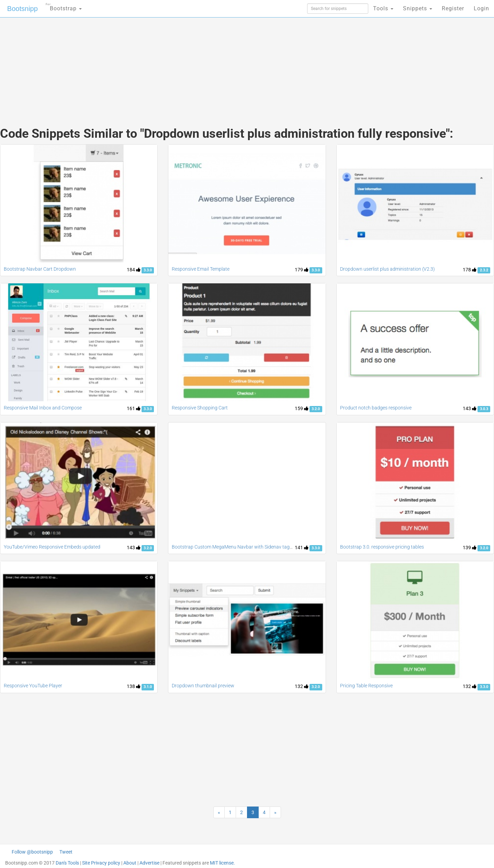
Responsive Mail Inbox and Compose (43, 408)
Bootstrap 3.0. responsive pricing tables (382, 547)
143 (470, 408)
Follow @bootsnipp (32, 852)
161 (134, 408)
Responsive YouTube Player (33, 686)
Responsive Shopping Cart (200, 408)
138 (134, 686)
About (130, 863)
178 (470, 270)
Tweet (66, 852)
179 (302, 270)
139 (470, 548)
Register (453, 8)
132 (302, 686)
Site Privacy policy (101, 863)
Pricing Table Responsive (366, 686)
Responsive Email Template (201, 269)
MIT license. (222, 863)
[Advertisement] (195, 65)
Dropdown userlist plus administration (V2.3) (388, 269)
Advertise (149, 863)
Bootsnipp (23, 9)
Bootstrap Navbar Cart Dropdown (40, 269)
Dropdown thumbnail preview (203, 686)
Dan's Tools (67, 863)
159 (302, 408)
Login (481, 8)
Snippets (418, 8)
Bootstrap (64, 6)
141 (302, 548)
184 (134, 270)
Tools (383, 8)
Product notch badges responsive (376, 408)
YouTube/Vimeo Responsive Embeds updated (52, 547)
